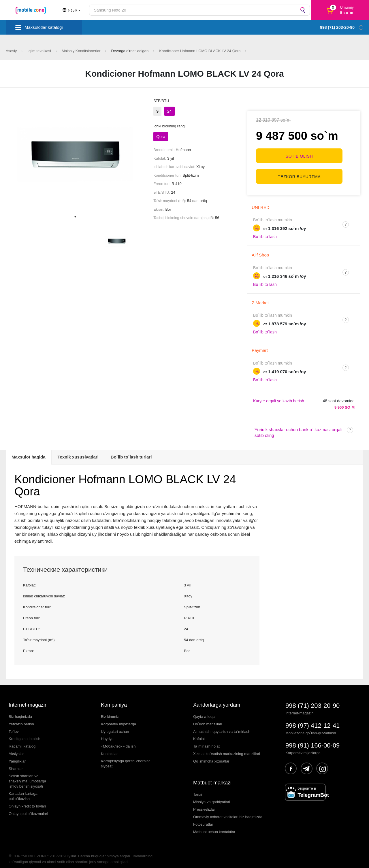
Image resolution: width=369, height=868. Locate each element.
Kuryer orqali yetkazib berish (279, 395)
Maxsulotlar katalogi (44, 27)
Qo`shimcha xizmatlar (211, 756)
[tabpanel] (75, 154)
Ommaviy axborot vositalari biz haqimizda (228, 811)
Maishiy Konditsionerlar (82, 51)
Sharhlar (16, 763)
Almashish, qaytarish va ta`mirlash (222, 726)
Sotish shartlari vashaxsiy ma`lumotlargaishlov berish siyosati (27, 776)
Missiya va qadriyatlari (212, 796)
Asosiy (12, 51)
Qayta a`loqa (204, 711)
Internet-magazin (28, 699)
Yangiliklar (17, 756)
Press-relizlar (204, 804)
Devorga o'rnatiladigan (130, 51)
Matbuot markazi (212, 777)
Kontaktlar (109, 748)
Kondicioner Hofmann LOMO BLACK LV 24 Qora (200, 51)
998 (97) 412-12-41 (312, 720)
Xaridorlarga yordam (217, 699)
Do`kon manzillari (208, 719)
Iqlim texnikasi (40, 51)
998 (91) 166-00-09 (312, 740)
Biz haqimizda (20, 711)
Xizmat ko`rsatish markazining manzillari (227, 748)
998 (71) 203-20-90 (312, 700)
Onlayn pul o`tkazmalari (28, 808)
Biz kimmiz (110, 711)
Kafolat (199, 734)
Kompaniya (114, 699)
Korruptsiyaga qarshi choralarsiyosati (125, 758)
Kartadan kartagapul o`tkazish (23, 791)
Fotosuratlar (203, 819)
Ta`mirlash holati (207, 741)
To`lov (14, 726)
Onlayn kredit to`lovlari (27, 801)
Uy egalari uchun (115, 726)
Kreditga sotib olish (25, 734)
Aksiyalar (16, 748)
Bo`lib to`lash (265, 231)
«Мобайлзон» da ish (118, 741)
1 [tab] (75, 217)
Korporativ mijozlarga (118, 719)
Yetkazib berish (21, 719)
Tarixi (197, 789)
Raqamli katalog (22, 741)
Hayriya (107, 734)
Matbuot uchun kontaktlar (214, 826)
